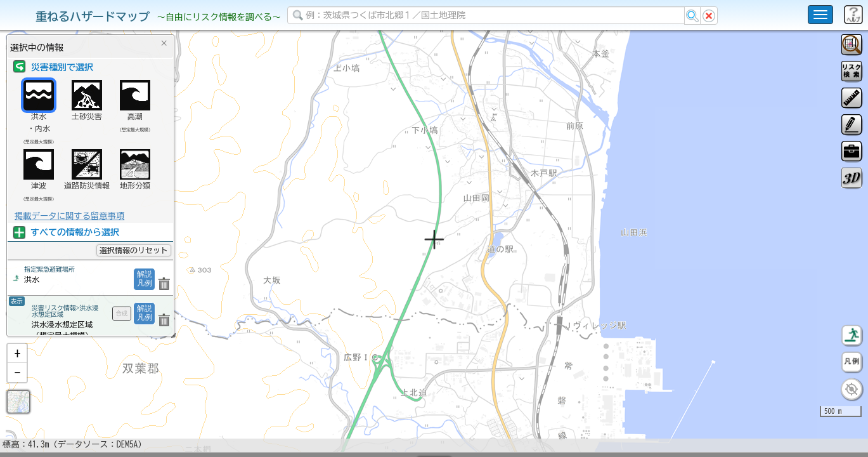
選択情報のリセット (134, 250)
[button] (17, 387)
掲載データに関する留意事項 (69, 216)
